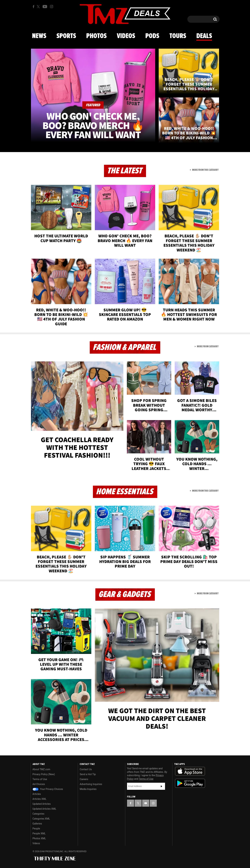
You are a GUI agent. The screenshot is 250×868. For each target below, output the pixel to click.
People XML (39, 833)
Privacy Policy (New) (44, 774)
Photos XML (39, 838)
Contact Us (86, 769)
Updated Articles (42, 804)
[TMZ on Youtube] (45, 7)
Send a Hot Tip (88, 774)
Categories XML (41, 819)
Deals (204, 36)
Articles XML (40, 799)
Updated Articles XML (44, 809)
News (39, 36)
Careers (84, 779)
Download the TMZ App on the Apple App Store (190, 771)
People (36, 829)
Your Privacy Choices (48, 789)
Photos (96, 36)
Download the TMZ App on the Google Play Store (190, 783)
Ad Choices (39, 784)
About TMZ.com (41, 769)
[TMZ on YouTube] (146, 803)
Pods (152, 36)
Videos (126, 36)
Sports (66, 36)
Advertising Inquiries (91, 784)
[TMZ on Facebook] (34, 7)
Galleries (37, 824)
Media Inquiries (88, 789)
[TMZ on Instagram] (52, 7)
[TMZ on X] (39, 7)
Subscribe (162, 786)
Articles (37, 794)
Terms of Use (40, 779)
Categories (38, 814)
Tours (178, 36)
